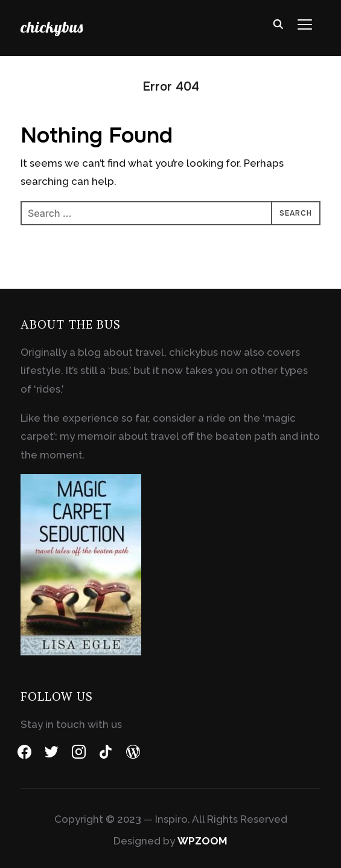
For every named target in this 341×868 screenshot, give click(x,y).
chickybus (52, 27)
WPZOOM (202, 841)
